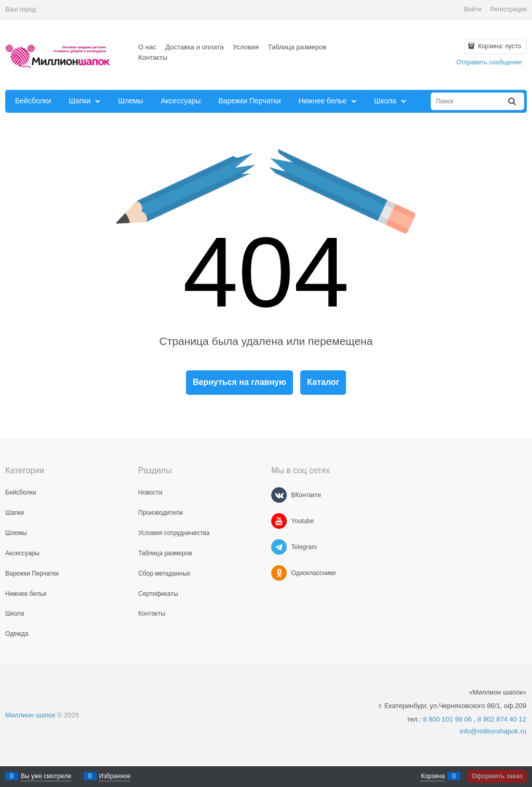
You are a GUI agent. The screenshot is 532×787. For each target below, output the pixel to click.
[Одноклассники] (279, 573)
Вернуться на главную (240, 382)
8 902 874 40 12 (502, 719)
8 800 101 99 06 (447, 719)
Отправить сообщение (489, 62)
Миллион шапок (30, 715)
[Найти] (513, 102)
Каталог (323, 382)
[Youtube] (279, 521)
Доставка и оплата (194, 47)
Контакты (153, 57)
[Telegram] (279, 547)
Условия (246, 47)
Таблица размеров (297, 47)
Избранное (115, 776)
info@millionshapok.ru (493, 731)
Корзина (433, 776)
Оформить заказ (497, 776)
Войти (473, 9)
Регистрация (509, 9)
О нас (147, 47)
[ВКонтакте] (279, 495)
